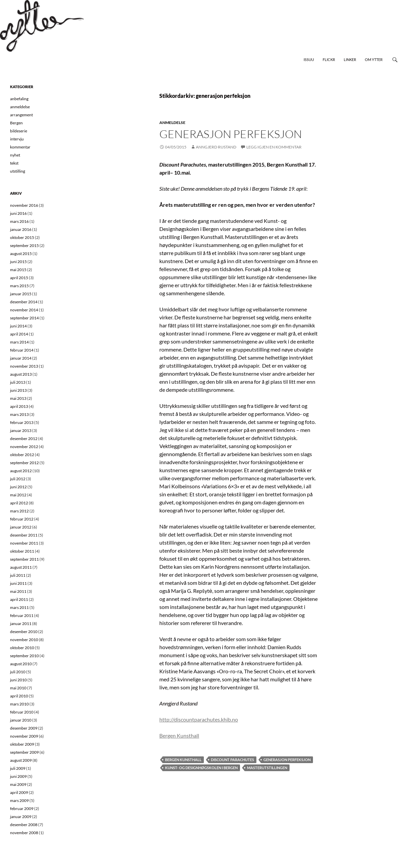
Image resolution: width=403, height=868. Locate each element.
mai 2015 (18, 270)
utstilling (18, 171)
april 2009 (19, 792)
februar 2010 (22, 712)
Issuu (309, 59)
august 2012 (21, 471)
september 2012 (24, 463)
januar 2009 (21, 817)
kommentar (20, 147)
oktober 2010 (22, 648)
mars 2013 (19, 414)
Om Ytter (374, 59)
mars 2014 (19, 342)
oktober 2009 (22, 744)
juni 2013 (18, 390)
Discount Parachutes (232, 760)
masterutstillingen (267, 768)
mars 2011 (19, 607)
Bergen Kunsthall (179, 735)
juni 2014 (18, 326)
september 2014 (24, 318)
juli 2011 (18, 575)
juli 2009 (18, 768)
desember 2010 (24, 632)
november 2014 (24, 310)
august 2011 (21, 567)
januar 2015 (21, 294)
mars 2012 (19, 511)
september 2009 (24, 752)
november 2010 (24, 640)
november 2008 (24, 833)
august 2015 (21, 254)
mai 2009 (18, 784)
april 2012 (19, 503)
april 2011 (19, 599)
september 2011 (24, 559)
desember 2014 (24, 302)
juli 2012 (18, 479)
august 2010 (21, 664)
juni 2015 (18, 262)
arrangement (21, 115)
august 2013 (21, 374)
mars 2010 (19, 704)
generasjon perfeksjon (287, 760)
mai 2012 (18, 495)
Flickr (329, 59)
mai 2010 (18, 688)
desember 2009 (24, 728)
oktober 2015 (22, 237)
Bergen (16, 123)
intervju (17, 139)
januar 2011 (21, 624)
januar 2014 (21, 358)
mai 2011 (18, 591)
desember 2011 (24, 535)
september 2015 (24, 245)
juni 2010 (18, 680)
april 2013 (19, 406)
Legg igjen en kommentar (274, 147)
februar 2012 (22, 519)
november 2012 (24, 447)
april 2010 (19, 696)
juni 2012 (18, 487)
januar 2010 (21, 720)
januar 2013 (21, 430)
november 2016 (24, 205)
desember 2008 (24, 825)
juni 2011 (18, 583)
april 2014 (19, 334)
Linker (350, 59)
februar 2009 (22, 809)
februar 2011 (22, 615)
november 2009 (24, 736)
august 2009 (21, 760)
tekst (14, 163)
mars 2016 (19, 221)
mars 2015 (19, 286)
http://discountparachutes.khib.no (199, 719)
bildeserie (19, 131)
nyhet (15, 155)
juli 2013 (18, 382)
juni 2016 (18, 213)
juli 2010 (18, 672)
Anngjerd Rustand (216, 147)
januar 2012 (21, 527)
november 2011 (24, 543)
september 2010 (24, 656)
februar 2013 (22, 422)
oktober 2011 (22, 551)
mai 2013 (18, 398)
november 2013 (24, 366)
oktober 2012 (22, 455)
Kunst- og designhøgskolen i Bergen (201, 768)
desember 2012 (24, 439)
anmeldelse (172, 122)
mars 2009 (19, 800)
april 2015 (19, 278)
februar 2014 (22, 350)
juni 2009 (18, 776)
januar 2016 (21, 229)
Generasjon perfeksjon (231, 134)
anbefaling (19, 99)
